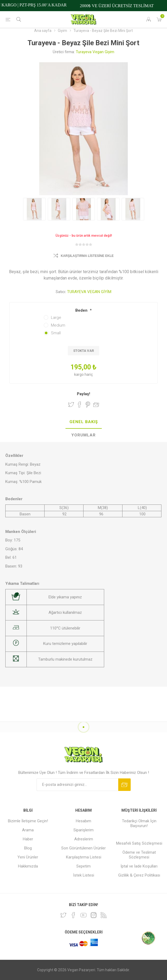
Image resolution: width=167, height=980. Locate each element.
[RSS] (104, 915)
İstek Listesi (84, 875)
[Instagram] (94, 915)
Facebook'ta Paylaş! (80, 404)
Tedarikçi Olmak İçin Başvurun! (139, 823)
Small (56, 333)
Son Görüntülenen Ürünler (83, 848)
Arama (28, 830)
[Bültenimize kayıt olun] (77, 785)
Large (56, 318)
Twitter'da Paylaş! (71, 404)
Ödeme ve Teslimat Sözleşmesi (139, 855)
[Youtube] (83, 915)
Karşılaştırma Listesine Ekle (87, 256)
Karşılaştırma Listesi (84, 857)
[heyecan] (63, 915)
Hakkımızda (28, 866)
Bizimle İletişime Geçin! (28, 821)
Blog (28, 848)
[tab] (83, 422)
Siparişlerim (83, 830)
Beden (82, 310)
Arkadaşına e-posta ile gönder (96, 404)
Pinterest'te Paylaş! (88, 404)
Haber (28, 839)
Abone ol (124, 785)
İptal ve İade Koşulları (139, 866)
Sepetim (83, 866)
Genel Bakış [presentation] (84, 422)
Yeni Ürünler (28, 857)
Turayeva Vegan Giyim (95, 52)
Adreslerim (84, 839)
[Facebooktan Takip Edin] (73, 915)
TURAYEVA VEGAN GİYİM (89, 292)
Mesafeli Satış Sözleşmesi (139, 843)
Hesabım (83, 821)
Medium (58, 325)
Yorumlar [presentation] (83, 435)
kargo (79, 374)
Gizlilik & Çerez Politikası (139, 875)
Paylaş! (83, 394)
